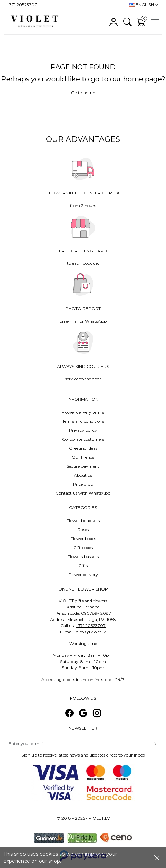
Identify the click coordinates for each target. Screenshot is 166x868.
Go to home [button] (83, 93)
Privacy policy (83, 430)
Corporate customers (83, 439)
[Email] (77, 744)
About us (83, 475)
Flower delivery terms (83, 412)
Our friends (83, 457)
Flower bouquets (83, 521)
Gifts (83, 565)
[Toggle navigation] (155, 22)
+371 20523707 (91, 626)
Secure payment (83, 466)
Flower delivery (83, 574)
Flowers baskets (83, 557)
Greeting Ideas (83, 448)
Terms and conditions (83, 421)
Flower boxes (83, 539)
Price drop (83, 484)
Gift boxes (83, 548)
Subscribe (155, 744)
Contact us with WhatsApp (83, 493)
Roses (83, 530)
